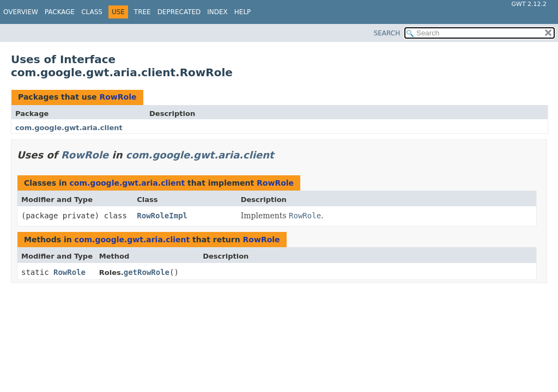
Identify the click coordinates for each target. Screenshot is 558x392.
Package (60, 12)
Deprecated (179, 12)
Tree (142, 12)
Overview (21, 12)
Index (217, 12)
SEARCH (387, 33)
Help (243, 12)
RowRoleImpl (162, 216)
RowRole (118, 97)
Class (92, 12)
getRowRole (147, 272)
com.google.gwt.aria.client (69, 128)
